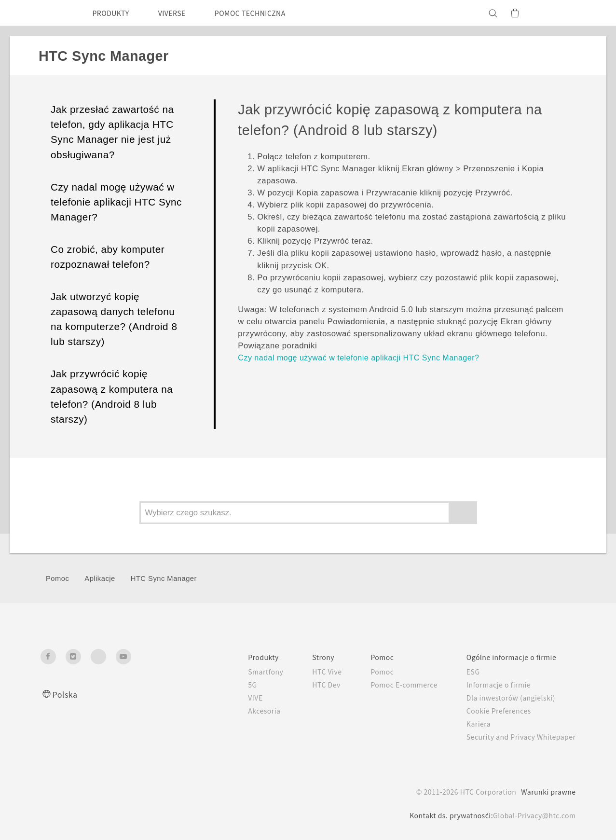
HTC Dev (308, 685)
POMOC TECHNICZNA (267, 13)
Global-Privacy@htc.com (532, 815)
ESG (465, 672)
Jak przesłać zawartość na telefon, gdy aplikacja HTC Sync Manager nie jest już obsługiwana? (112, 132)
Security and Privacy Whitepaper (517, 737)
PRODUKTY (114, 13)
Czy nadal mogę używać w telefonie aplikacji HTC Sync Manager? (116, 202)
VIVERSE (181, 13)
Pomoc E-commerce (391, 685)
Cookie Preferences (493, 711)
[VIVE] (563, 13)
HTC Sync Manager (164, 578)
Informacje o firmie (492, 685)
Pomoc (57, 578)
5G (229, 685)
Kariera (470, 724)
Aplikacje (100, 578)
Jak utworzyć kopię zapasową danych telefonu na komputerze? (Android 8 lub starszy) (114, 319)
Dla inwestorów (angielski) (505, 698)
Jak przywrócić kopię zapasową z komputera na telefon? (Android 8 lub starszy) (112, 396)
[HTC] (52, 13)
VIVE (234, 698)
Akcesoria (242, 711)
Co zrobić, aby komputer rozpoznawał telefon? (108, 257)
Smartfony (244, 672)
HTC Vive (308, 672)
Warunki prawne (547, 792)
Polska (66, 694)
